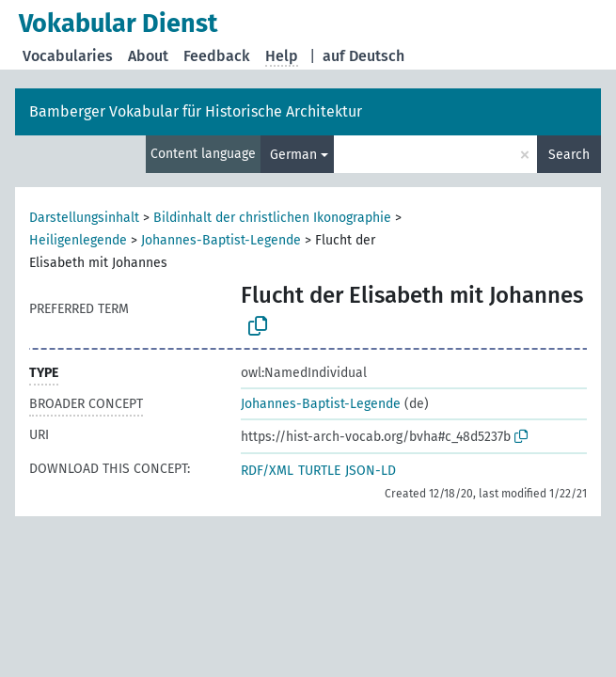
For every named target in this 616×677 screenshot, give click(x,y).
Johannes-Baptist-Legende (221, 240)
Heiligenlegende (78, 240)
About (148, 56)
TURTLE (319, 471)
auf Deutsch (363, 56)
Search (569, 155)
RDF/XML (267, 471)
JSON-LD (371, 471)
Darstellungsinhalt (84, 218)
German (293, 155)
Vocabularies (68, 56)
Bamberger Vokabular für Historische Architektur (196, 111)
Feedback (217, 56)
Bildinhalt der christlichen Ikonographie (272, 218)
